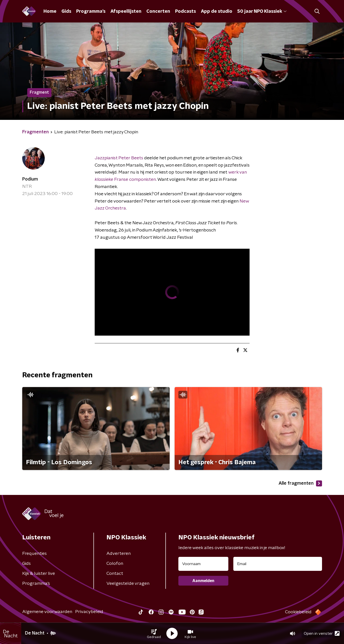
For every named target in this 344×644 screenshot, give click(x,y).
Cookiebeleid (298, 612)
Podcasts (185, 11)
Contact (115, 574)
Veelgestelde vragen (128, 584)
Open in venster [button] (322, 633)
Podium (30, 179)
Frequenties (34, 554)
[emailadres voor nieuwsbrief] (278, 564)
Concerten (158, 11)
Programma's (91, 11)
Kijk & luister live (39, 574)
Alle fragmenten (300, 483)
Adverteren (119, 554)
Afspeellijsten (126, 11)
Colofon (115, 564)
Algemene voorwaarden (47, 612)
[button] (154, 634)
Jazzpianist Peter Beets (119, 158)
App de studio (217, 11)
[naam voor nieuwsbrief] (203, 564)
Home (50, 11)
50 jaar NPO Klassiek (262, 11)
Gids (66, 11)
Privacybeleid (89, 612)
